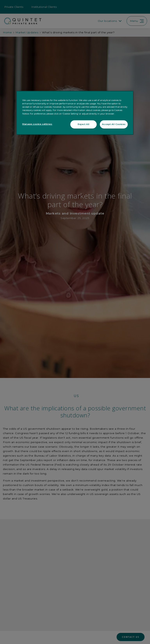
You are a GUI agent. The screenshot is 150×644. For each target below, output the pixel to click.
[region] (75, 113)
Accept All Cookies (114, 124)
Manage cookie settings (37, 124)
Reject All (84, 124)
